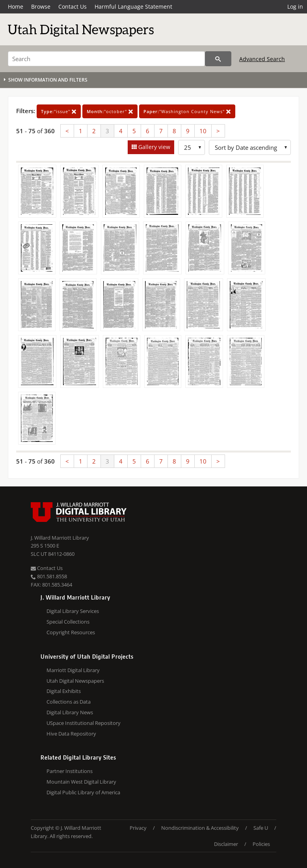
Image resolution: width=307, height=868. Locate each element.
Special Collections (68, 622)
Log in (295, 7)
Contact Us (73, 7)
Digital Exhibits (64, 691)
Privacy (138, 828)
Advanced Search (262, 59)
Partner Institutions (70, 771)
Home (16, 7)
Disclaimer (226, 844)
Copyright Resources (71, 632)
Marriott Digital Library (73, 670)
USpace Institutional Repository (84, 723)
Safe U (261, 828)
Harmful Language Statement (133, 7)
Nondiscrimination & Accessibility (200, 828)
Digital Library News (70, 712)
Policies (261, 844)
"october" (110, 111)
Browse (41, 7)
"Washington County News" (187, 111)
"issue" (59, 111)
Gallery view (153, 147)
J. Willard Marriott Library (60, 538)
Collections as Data (69, 702)
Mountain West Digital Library (81, 782)
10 (203, 131)
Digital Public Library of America (83, 792)
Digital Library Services (73, 611)
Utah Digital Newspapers (75, 681)
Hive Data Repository (71, 734)
